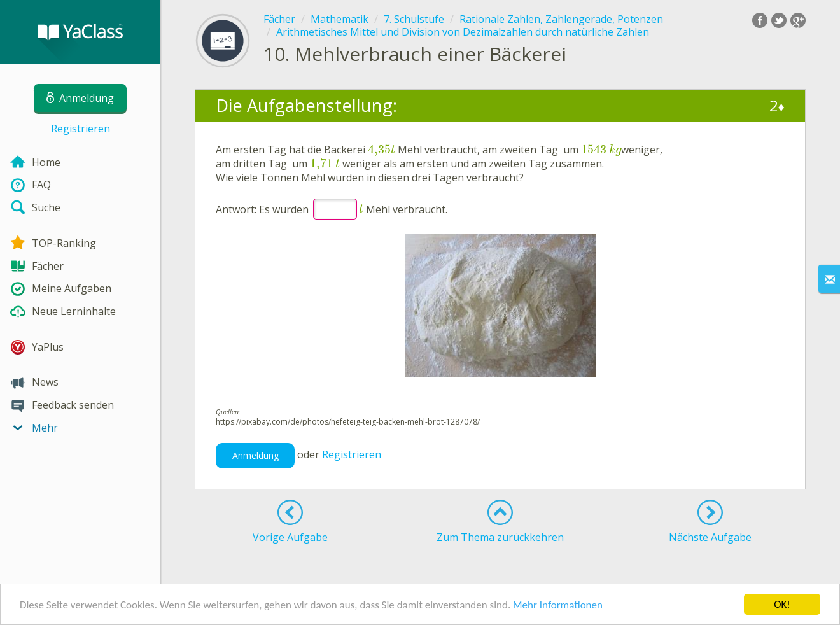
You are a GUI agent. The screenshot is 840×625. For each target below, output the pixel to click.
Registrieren (80, 129)
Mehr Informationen (558, 606)
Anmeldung (255, 455)
